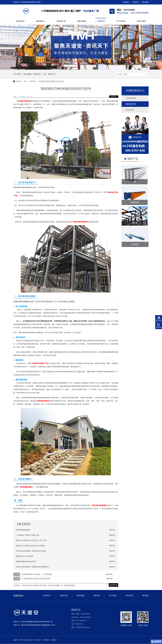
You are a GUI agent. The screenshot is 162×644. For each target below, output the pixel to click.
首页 (26, 81)
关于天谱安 (121, 21)
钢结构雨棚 (27, 74)
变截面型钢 (135, 202)
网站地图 (145, 2)
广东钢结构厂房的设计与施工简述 (27, 535)
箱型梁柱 (135, 244)
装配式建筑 (82, 21)
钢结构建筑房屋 (26, 487)
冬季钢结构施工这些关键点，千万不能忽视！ (38, 574)
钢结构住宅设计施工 (40, 585)
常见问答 (130, 110)
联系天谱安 (141, 21)
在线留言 (136, 2)
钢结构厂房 (52, 74)
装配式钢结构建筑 (80, 222)
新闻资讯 (101, 21)
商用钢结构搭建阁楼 (23, 530)
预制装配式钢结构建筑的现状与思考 (51, 81)
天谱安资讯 (131, 98)
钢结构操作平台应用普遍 (24, 556)
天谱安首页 (20, 21)
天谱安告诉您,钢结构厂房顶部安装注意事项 (31, 551)
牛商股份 (46, 640)
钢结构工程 (61, 21)
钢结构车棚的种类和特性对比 (26, 562)
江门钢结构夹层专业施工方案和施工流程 (36, 579)
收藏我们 (126, 2)
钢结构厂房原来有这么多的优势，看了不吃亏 (31, 540)
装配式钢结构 (25, 101)
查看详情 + (110, 574)
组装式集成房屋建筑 (99, 505)
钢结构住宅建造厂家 (40, 363)
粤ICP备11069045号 (26, 640)
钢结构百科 (131, 104)
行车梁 (135, 223)
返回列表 (114, 97)
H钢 (45, 74)
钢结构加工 (41, 21)
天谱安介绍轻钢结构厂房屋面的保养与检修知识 (32, 567)
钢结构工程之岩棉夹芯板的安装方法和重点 (31, 546)
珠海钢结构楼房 (43, 401)
